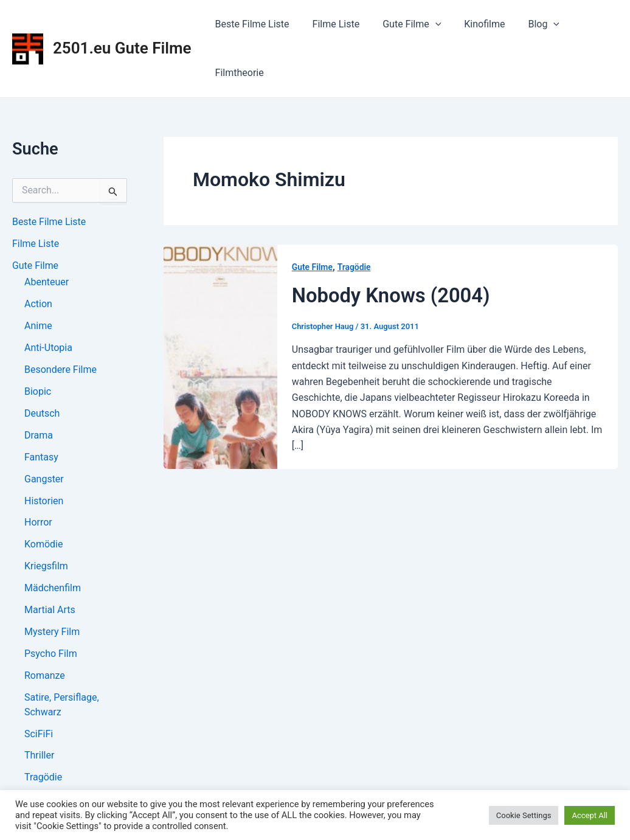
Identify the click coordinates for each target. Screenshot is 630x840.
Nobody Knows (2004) (392, 295)
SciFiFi (39, 735)
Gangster (44, 480)
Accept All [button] (590, 815)
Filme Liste (331, 24)
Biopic (38, 392)
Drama (39, 436)
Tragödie (43, 779)
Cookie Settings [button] (524, 815)
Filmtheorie (238, 73)
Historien (44, 502)
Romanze (45, 677)
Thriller (39, 757)
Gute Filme (403, 24)
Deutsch (42, 414)
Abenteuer (47, 283)
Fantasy (41, 458)
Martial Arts (50, 611)
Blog (527, 24)
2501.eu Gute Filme (122, 48)
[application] (426, 24)
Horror (38, 523)
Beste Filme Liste (251, 24)
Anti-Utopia (48, 348)
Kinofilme (472, 24)
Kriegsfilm (46, 567)
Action (38, 304)
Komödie (44, 545)
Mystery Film (52, 633)
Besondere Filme (61, 370)
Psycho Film (51, 655)
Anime (38, 326)
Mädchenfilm (53, 589)
